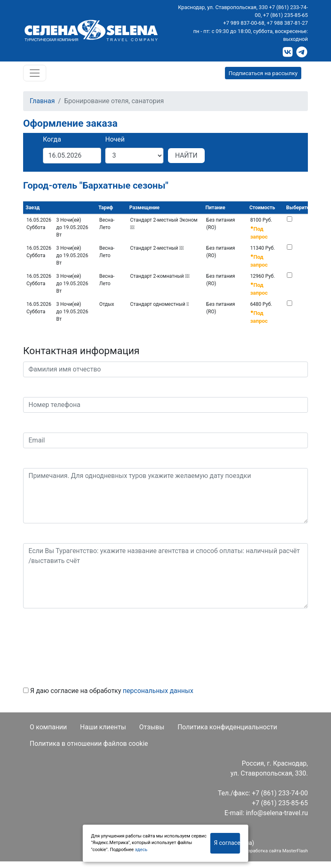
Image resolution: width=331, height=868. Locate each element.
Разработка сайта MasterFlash (275, 851)
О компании (48, 727)
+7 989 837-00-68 (244, 23)
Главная (42, 101)
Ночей (115, 139)
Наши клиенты (103, 727)
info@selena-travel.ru (277, 813)
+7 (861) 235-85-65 (285, 15)
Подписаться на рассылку (263, 73)
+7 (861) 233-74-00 (280, 793)
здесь (141, 850)
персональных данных (158, 691)
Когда (52, 139)
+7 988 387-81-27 (287, 23)
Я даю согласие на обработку (108, 691)
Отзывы (152, 727)
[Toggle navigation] (35, 73)
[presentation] (86, 644)
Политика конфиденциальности (227, 727)
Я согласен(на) (227, 843)
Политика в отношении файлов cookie (89, 744)
